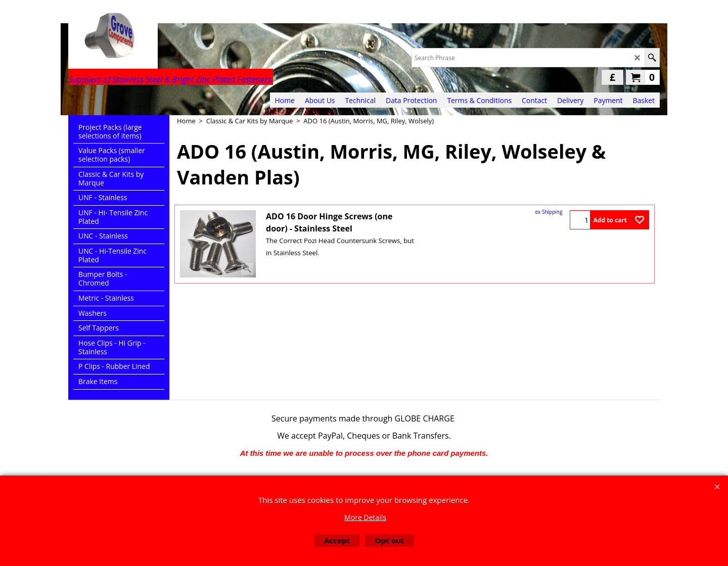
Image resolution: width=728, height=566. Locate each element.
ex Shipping (549, 212)
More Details (365, 517)
